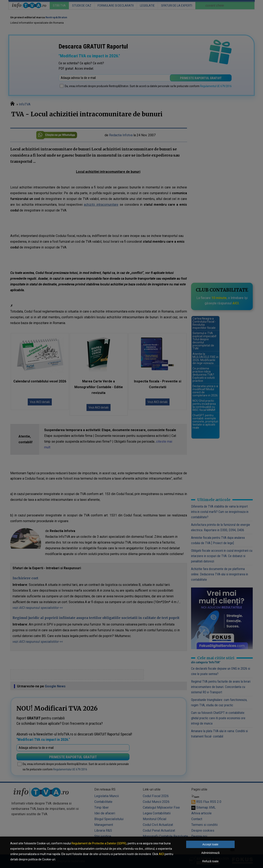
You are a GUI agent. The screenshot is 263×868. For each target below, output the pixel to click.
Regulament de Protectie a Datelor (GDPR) (99, 843)
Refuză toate (210, 861)
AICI (161, 854)
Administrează (211, 853)
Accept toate (210, 844)
